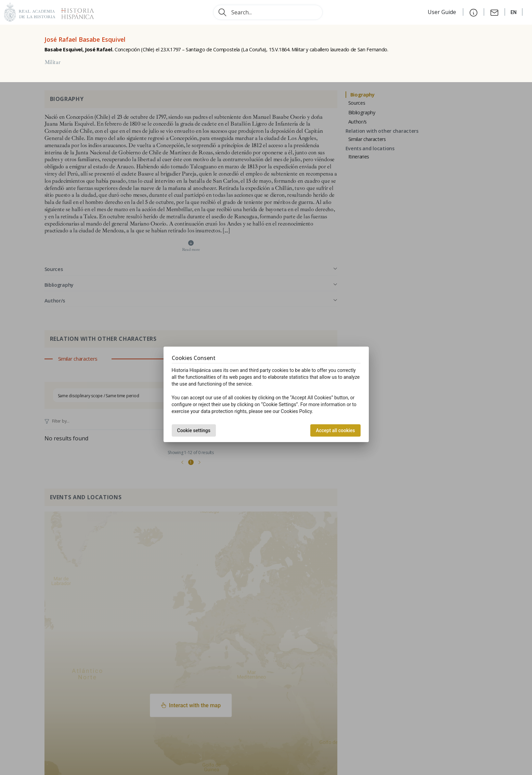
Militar (53, 62)
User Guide (443, 12)
